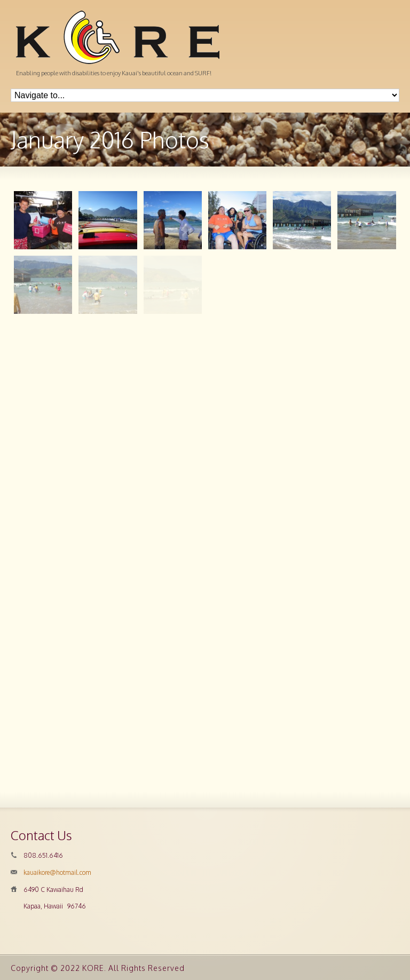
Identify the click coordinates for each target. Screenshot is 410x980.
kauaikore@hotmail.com (57, 872)
